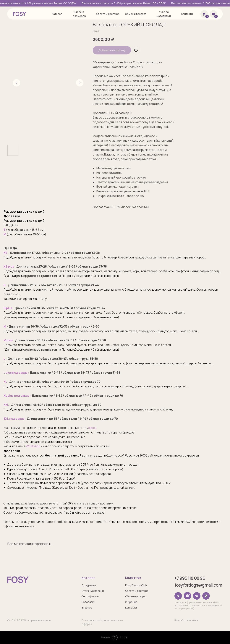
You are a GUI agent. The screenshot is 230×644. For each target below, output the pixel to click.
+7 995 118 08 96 (190, 578)
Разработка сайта (186, 620)
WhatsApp (33, 446)
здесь (92, 428)
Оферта (87, 624)
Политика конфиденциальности (102, 620)
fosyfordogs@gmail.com (198, 585)
